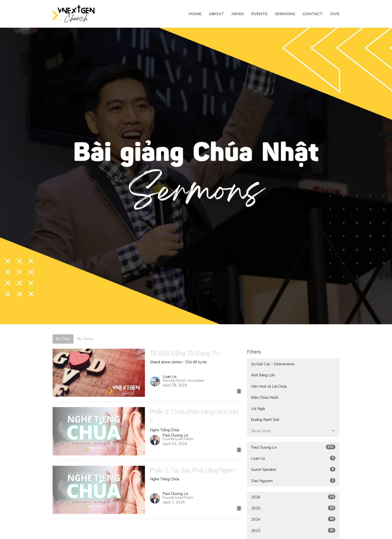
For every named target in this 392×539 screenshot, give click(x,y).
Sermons (285, 14)
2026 (293, 497)
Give (335, 14)
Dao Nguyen (293, 481)
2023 (293, 531)
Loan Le (293, 458)
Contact (313, 14)
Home (195, 14)
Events (259, 14)
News (238, 14)
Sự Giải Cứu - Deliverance (273, 364)
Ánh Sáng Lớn (263, 375)
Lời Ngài (258, 409)
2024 (293, 519)
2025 (293, 508)
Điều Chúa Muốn (265, 398)
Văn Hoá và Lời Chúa (269, 386)
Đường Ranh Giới (265, 420)
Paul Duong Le (293, 447)
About (217, 14)
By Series (85, 339)
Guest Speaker (293, 469)
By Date (63, 339)
